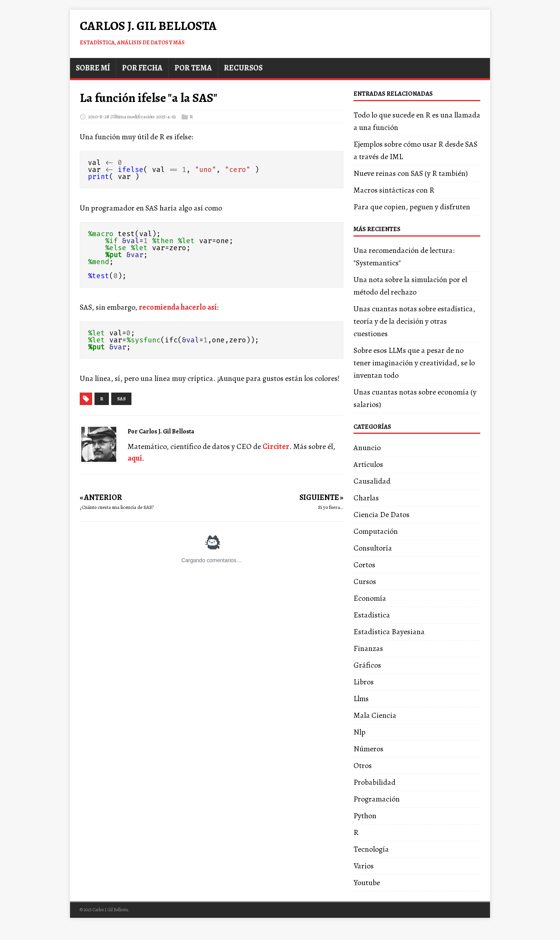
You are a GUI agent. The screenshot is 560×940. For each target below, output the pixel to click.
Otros (363, 766)
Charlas (366, 498)
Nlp (360, 732)
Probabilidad (374, 782)
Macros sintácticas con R (394, 190)
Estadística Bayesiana (389, 632)
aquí (135, 458)
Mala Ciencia (375, 715)
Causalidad (372, 481)
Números (368, 749)
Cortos (364, 565)
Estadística (372, 615)
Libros (364, 682)
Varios (364, 866)
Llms (361, 699)
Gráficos (367, 665)
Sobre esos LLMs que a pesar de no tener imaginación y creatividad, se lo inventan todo (414, 363)
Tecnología (371, 849)
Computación (376, 531)
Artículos (368, 464)
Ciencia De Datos (381, 515)
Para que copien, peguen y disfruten (412, 207)
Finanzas (368, 648)
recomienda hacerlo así (178, 307)
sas (121, 399)
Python (365, 816)
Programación (377, 799)
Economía (370, 598)
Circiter (276, 446)
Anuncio (367, 448)
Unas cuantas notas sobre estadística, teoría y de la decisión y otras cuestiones (414, 321)
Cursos (365, 581)
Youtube (367, 883)
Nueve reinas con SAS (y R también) (411, 173)
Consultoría (373, 548)
